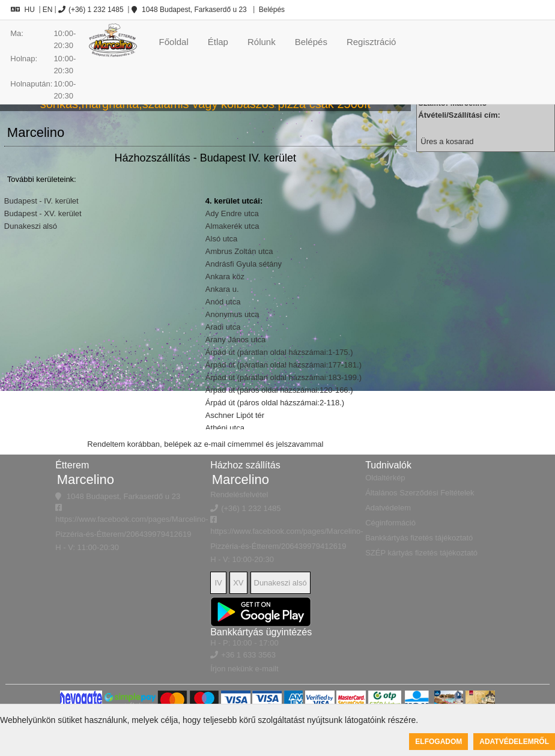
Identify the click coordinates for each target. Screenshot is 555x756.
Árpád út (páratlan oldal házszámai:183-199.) (284, 377)
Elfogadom (438, 742)
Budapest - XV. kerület (43, 213)
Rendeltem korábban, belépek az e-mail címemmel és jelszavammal (205, 444)
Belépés (271, 10)
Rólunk (262, 42)
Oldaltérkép (385, 478)
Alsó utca (221, 239)
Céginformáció (390, 523)
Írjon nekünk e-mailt (244, 669)
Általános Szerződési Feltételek (420, 493)
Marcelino (86, 479)
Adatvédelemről (514, 742)
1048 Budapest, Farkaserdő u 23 (189, 10)
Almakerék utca (232, 226)
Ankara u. (222, 289)
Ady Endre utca (232, 213)
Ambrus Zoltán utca (239, 251)
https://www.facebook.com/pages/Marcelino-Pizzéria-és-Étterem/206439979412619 (132, 521)
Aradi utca (223, 327)
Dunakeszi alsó (31, 226)
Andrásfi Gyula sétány (244, 264)
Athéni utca (225, 428)
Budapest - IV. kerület (41, 201)
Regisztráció (372, 42)
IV (219, 583)
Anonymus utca (232, 314)
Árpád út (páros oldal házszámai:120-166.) (279, 390)
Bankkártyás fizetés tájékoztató (419, 538)
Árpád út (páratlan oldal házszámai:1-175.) (279, 352)
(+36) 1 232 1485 (91, 10)
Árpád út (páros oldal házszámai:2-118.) (275, 403)
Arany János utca (235, 340)
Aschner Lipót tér (235, 415)
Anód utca (223, 302)
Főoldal (174, 42)
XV (238, 583)
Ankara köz (225, 277)
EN (48, 10)
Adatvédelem (388, 508)
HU (23, 10)
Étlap (218, 42)
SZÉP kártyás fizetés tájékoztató (421, 553)
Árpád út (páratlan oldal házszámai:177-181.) (284, 365)
